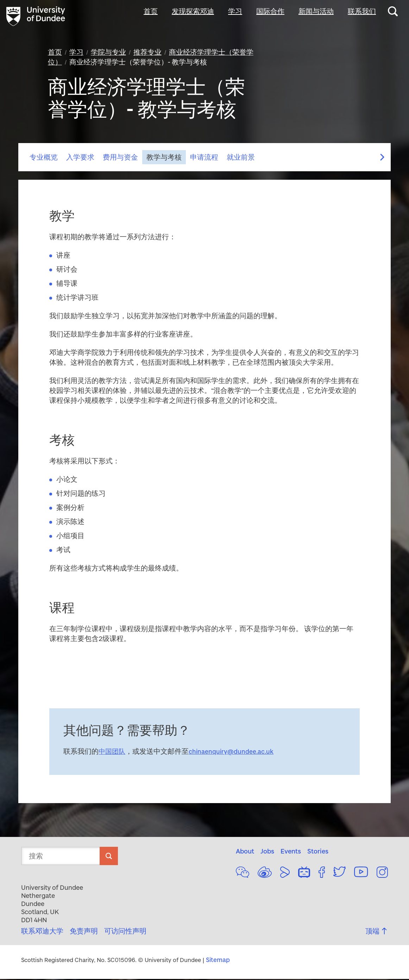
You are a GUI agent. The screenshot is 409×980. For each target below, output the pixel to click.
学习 (235, 11)
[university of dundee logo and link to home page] (38, 17)
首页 (151, 11)
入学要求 (80, 159)
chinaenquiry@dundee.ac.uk (233, 753)
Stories (318, 852)
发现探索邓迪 (193, 11)
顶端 (377, 932)
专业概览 (44, 159)
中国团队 (113, 753)
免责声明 (84, 932)
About (245, 852)
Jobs (267, 852)
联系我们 (362, 11)
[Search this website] (393, 11)
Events (291, 852)
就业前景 (241, 159)
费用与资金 (120, 159)
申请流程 (204, 159)
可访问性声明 (125, 932)
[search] (109, 857)
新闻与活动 (316, 11)
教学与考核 (164, 159)
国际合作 (270, 11)
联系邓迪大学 (42, 932)
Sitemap (219, 961)
